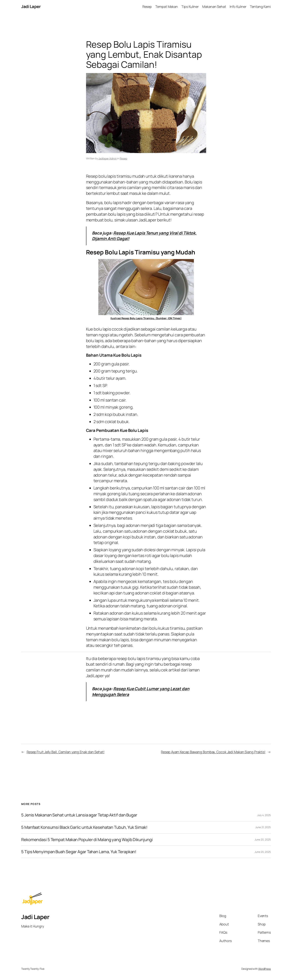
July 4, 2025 (264, 815)
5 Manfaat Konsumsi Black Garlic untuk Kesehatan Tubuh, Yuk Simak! (84, 827)
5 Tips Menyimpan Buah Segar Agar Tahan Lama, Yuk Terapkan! (79, 852)
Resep (123, 158)
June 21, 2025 (263, 827)
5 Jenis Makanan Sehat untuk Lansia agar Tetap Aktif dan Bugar (79, 815)
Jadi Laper (31, 7)
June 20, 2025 (263, 839)
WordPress (265, 969)
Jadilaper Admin (108, 158)
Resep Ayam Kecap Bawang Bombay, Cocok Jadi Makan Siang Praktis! (213, 752)
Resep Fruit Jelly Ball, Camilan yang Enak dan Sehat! (66, 752)
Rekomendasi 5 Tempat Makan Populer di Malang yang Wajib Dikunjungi (87, 840)
